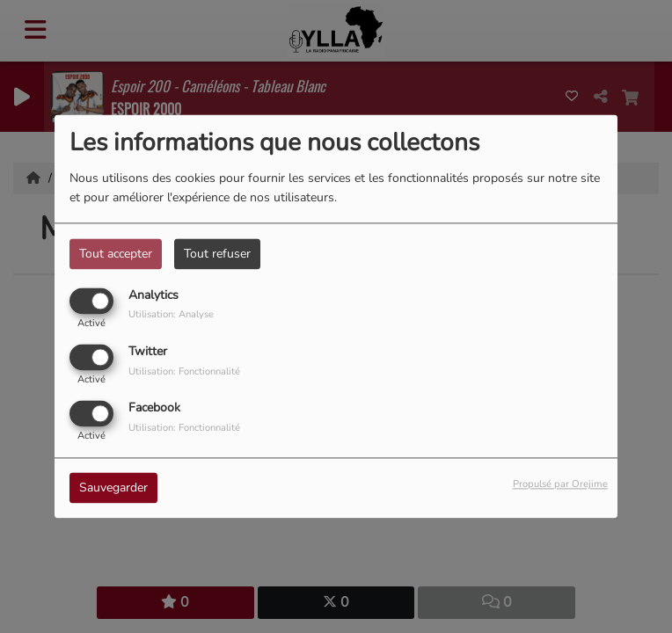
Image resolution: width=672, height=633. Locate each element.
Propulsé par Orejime (560, 485)
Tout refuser (217, 254)
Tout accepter (116, 254)
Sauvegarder (113, 488)
